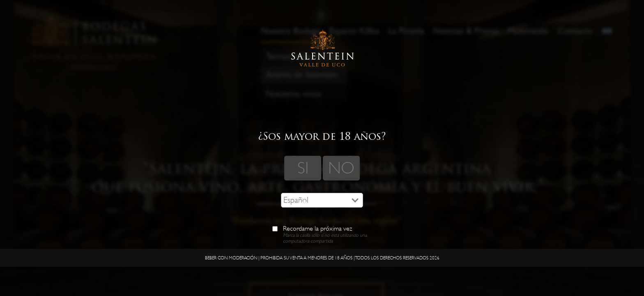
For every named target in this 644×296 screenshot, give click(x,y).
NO (341, 168)
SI (303, 168)
